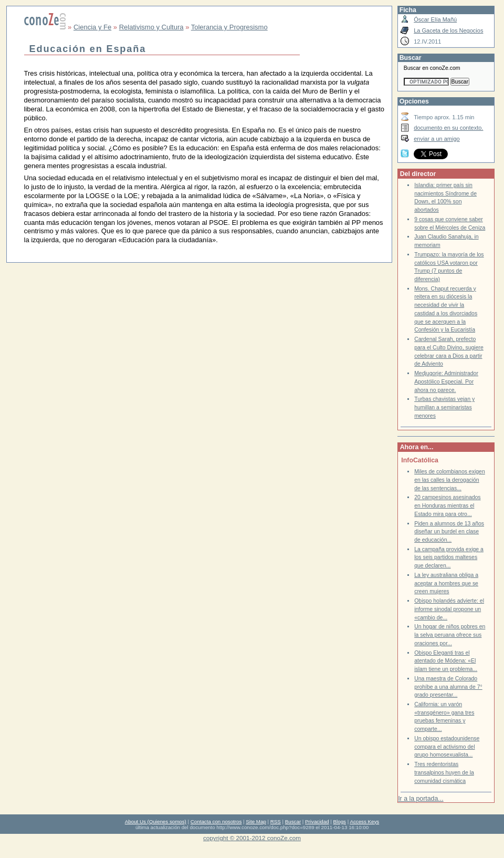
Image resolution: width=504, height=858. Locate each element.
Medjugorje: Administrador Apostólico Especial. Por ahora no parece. (446, 381)
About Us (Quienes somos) (156, 821)
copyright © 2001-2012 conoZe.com (252, 838)
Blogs (340, 821)
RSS (276, 821)
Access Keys (364, 821)
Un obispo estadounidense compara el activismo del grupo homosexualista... (447, 747)
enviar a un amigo (437, 139)
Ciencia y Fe (92, 27)
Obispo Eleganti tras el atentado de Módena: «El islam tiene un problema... (446, 661)
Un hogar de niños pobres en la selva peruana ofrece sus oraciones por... (450, 635)
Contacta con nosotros (216, 821)
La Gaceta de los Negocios (448, 30)
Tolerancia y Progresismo (229, 27)
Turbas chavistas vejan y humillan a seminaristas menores (444, 407)
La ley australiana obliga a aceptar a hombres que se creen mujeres (446, 583)
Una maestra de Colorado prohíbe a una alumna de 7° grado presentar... (448, 687)
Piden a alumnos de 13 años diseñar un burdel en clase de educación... (449, 532)
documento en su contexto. (448, 128)
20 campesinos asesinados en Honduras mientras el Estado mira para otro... (447, 505)
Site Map (256, 821)
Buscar (293, 821)
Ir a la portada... (421, 799)
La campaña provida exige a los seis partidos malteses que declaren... (449, 557)
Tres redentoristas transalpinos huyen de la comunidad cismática (444, 772)
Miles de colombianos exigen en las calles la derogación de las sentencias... (450, 480)
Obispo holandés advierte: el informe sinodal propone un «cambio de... (449, 609)
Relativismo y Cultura (151, 27)
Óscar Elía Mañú (435, 19)
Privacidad (317, 821)
